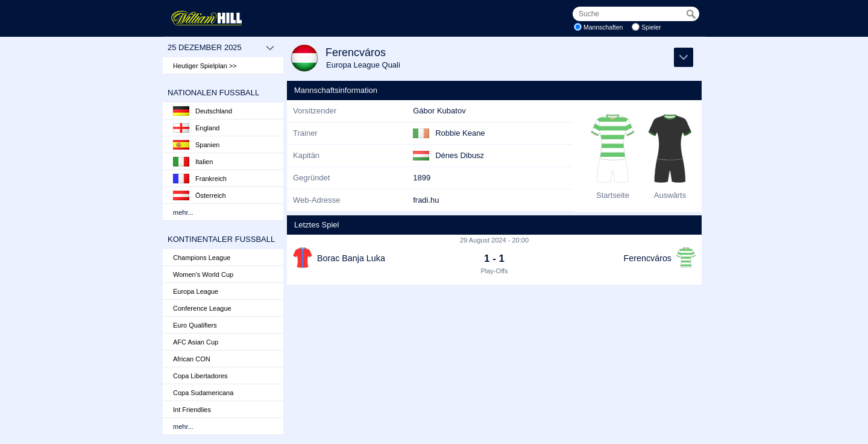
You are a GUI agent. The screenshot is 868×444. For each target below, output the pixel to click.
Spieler (651, 27)
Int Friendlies (192, 410)
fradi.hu (426, 200)
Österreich (200, 195)
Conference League (202, 308)
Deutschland (203, 111)
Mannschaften (603, 27)
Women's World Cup (203, 274)
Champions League (202, 258)
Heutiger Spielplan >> (205, 66)
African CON (192, 359)
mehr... (183, 212)
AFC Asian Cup (196, 342)
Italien (193, 162)
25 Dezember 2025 (221, 48)
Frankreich (200, 179)
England (196, 128)
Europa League (196, 291)
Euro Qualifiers (195, 325)
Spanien (196, 145)
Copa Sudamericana (203, 393)
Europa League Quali (363, 65)
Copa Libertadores (200, 376)
